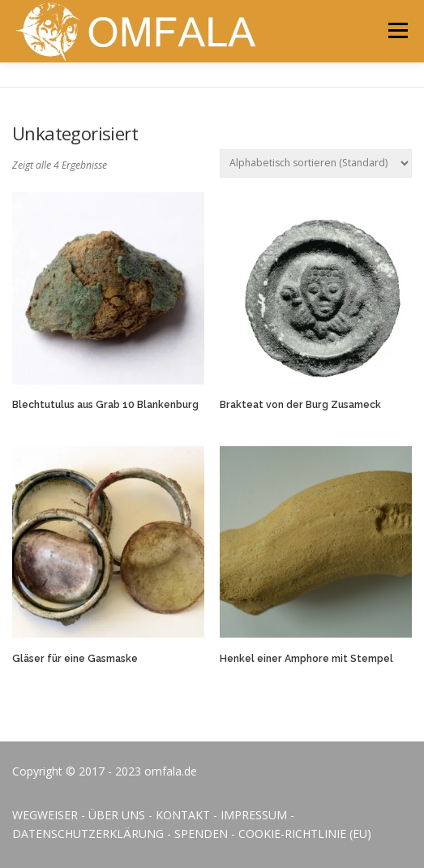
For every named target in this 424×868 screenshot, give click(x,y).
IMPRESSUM (254, 815)
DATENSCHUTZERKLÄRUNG (88, 834)
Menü (397, 30)
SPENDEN (201, 834)
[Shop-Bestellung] (316, 163)
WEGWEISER (45, 815)
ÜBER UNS (117, 815)
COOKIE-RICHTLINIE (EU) (305, 834)
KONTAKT (183, 815)
